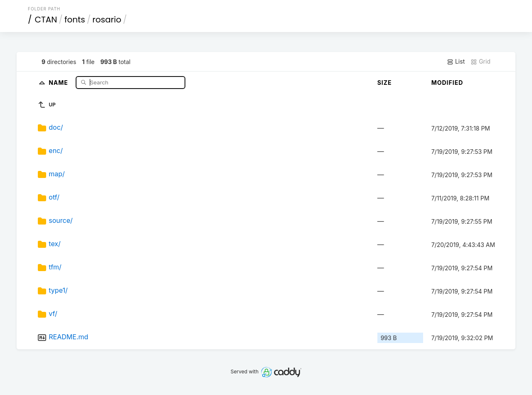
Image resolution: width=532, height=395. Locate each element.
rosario (107, 20)
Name (59, 82)
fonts (75, 20)
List (456, 62)
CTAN (46, 20)
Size (385, 83)
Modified (447, 83)
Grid (480, 62)
